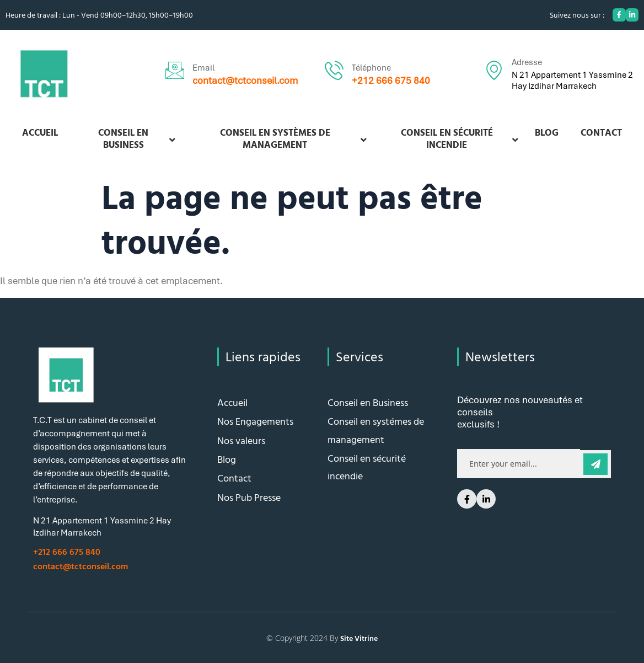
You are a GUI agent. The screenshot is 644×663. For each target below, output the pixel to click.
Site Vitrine (359, 638)
